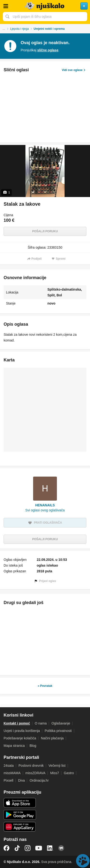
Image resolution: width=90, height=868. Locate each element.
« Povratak (45, 686)
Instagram (28, 848)
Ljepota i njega (19, 29)
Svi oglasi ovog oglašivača (45, 510)
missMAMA (12, 773)
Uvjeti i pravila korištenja (22, 731)
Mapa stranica (14, 746)
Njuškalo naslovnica (45, 6)
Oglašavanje (61, 723)
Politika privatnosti (58, 731)
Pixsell (8, 780)
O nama (41, 723)
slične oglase (48, 50)
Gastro (69, 773)
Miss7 (55, 773)
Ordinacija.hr (39, 780)
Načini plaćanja (52, 738)
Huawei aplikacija (20, 827)
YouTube (39, 848)
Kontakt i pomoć (17, 723)
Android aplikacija (20, 815)
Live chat (83, 861)
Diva (21, 780)
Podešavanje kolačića (20, 738)
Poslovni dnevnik (31, 766)
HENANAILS (45, 505)
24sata (9, 766)
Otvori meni (6, 6)
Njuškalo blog (61, 848)
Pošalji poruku (45, 231)
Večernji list (57, 766)
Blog (33, 746)
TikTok (17, 848)
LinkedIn (50, 848)
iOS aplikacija (20, 803)
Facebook (6, 848)
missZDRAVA (35, 773)
